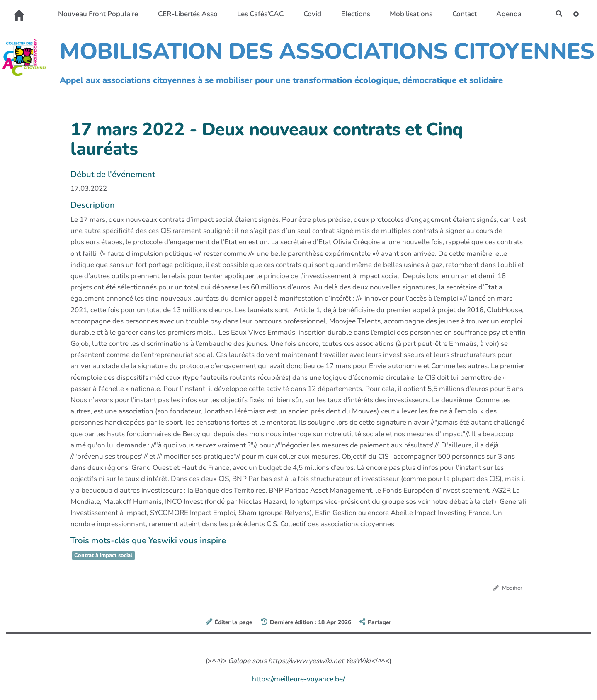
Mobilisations (409, 14)
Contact (462, 14)
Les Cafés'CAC (258, 14)
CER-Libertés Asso (185, 14)
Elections (353, 14)
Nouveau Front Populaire (96, 14)
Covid (310, 14)
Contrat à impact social (103, 555)
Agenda (506, 14)
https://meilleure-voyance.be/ (298, 680)
